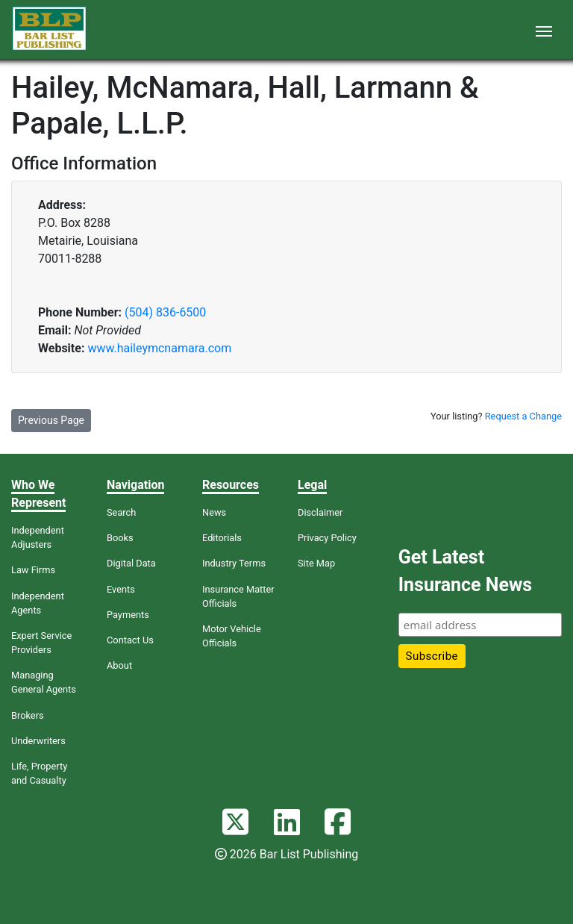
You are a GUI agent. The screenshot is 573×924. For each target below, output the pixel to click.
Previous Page (51, 420)
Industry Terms (234, 563)
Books (120, 538)
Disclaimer (320, 512)
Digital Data (131, 563)
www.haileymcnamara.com (159, 348)
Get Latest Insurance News (465, 571)
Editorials (222, 538)
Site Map (316, 563)
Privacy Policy (327, 538)
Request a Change (523, 416)
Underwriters (38, 741)
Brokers (28, 715)
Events (121, 589)
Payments (128, 615)
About (119, 665)
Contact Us (130, 640)
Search (121, 512)
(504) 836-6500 (165, 312)
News (214, 512)
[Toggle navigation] (544, 30)
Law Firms (33, 570)
